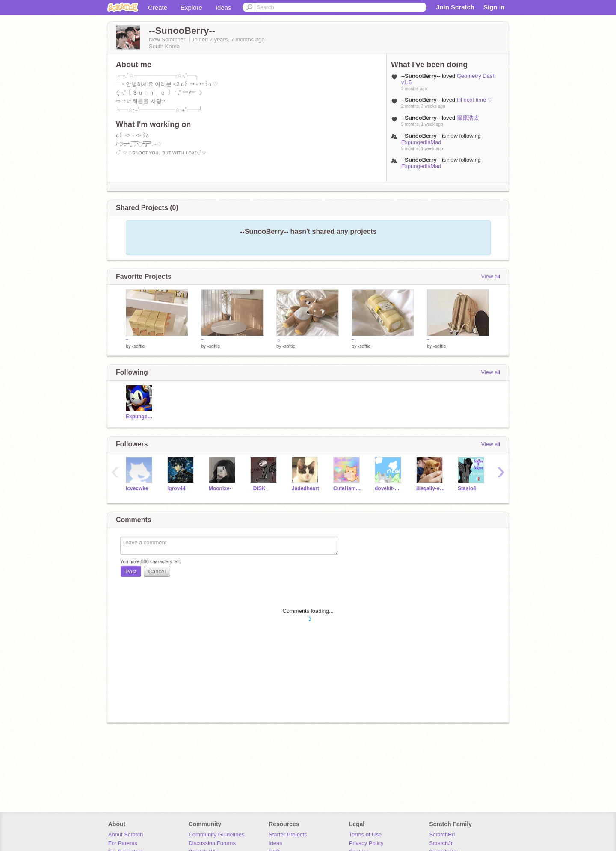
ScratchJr (441, 843)
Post (131, 572)
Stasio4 (467, 488)
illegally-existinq (431, 488)
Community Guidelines (216, 835)
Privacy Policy (366, 843)
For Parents (123, 843)
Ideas (224, 7)
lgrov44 (176, 488)
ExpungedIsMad (421, 142)
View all (490, 276)
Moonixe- (220, 488)
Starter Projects (288, 835)
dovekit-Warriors (389, 488)
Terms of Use (366, 835)
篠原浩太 (468, 118)
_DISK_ (259, 488)
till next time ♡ (475, 100)
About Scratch (126, 835)
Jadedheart (305, 488)
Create (158, 7)
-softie (139, 346)
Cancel (157, 572)
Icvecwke (137, 488)
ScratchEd (442, 835)
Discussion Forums (212, 843)
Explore (191, 7)
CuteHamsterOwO (348, 488)
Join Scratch (455, 7)
